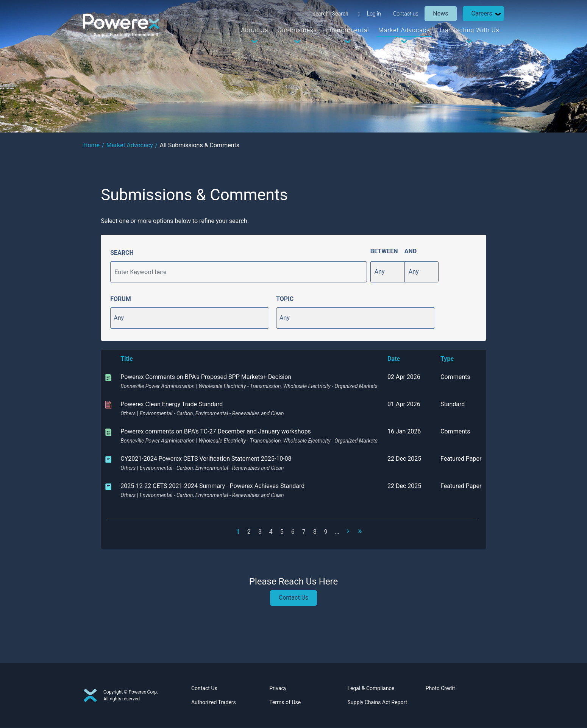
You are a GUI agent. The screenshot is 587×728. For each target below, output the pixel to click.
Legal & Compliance (371, 689)
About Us (254, 30)
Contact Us (294, 598)
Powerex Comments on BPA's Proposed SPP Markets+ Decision (206, 377)
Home (91, 145)
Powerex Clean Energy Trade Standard (172, 404)
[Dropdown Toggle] (498, 14)
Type (447, 359)
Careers (482, 13)
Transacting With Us (469, 30)
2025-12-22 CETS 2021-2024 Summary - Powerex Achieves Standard (212, 486)
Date (394, 359)
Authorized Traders (214, 703)
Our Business (297, 30)
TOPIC (285, 299)
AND (411, 251)
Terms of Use (285, 703)
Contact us (405, 14)
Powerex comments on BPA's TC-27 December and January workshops (216, 431)
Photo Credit (440, 689)
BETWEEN (384, 251)
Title (126, 359)
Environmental (347, 30)
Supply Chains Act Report (378, 703)
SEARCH (122, 253)
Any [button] (119, 318)
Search (340, 14)
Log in (374, 14)
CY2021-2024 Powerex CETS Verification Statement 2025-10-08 (206, 459)
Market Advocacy (404, 30)
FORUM (121, 299)
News (440, 13)
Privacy (278, 689)
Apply (356, 272)
